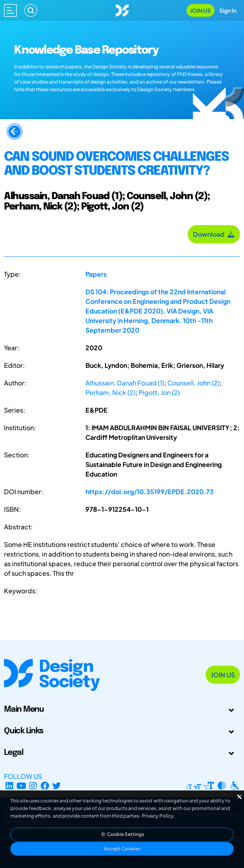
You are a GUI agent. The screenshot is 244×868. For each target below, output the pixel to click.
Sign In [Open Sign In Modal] (228, 10)
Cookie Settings (122, 834)
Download (214, 234)
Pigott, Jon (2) (159, 392)
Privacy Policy (158, 816)
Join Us (200, 10)
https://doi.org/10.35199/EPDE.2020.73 (150, 492)
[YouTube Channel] (21, 786)
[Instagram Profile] (33, 786)
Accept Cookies (122, 849)
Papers (96, 274)
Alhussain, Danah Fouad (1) (125, 383)
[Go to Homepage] (122, 9)
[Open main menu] (10, 10)
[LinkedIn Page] (9, 786)
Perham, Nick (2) (110, 392)
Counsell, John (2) (193, 383)
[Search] (31, 10)
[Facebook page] (45, 786)
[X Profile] (57, 786)
